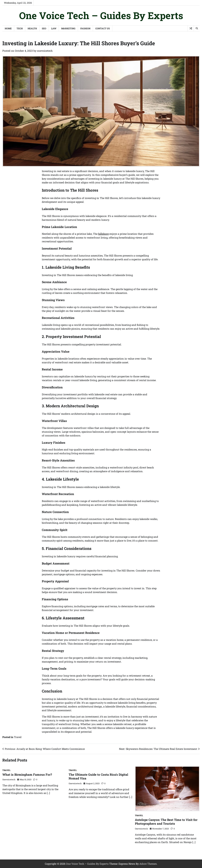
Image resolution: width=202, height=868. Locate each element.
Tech (20, 28)
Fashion (85, 28)
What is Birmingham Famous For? (27, 774)
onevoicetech (45, 51)
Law (54, 28)
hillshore (103, 234)
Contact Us (103, 28)
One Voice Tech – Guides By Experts (101, 15)
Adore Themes (148, 864)
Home (8, 28)
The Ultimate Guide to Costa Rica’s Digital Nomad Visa (98, 776)
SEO (44, 28)
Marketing (68, 28)
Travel (18, 737)
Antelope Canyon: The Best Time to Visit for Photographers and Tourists (166, 822)
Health (32, 28)
